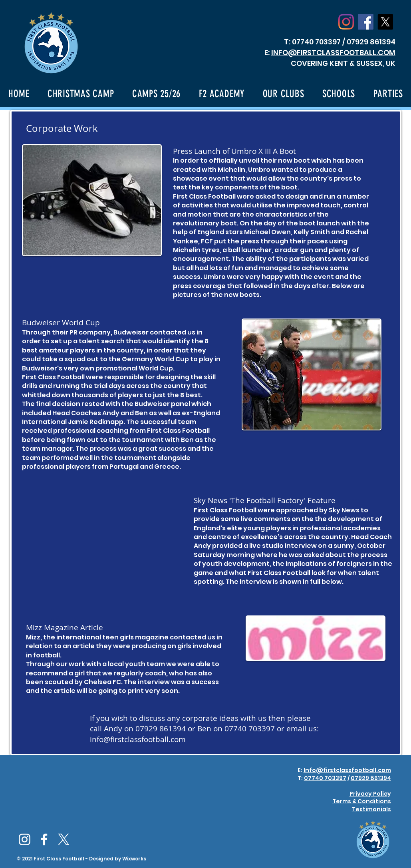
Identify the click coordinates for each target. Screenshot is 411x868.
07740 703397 (316, 42)
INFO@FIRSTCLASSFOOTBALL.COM (333, 53)
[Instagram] (346, 22)
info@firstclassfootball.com (138, 739)
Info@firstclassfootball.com (347, 770)
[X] (385, 22)
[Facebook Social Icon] (366, 22)
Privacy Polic (368, 794)
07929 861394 (371, 42)
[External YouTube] (94, 538)
